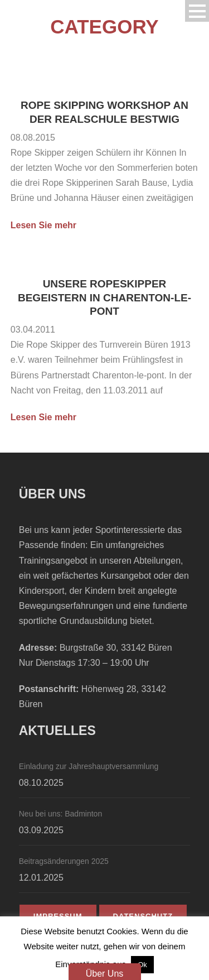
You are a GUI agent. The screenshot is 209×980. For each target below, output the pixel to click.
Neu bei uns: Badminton (60, 814)
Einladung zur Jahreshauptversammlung (89, 766)
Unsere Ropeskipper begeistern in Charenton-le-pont (104, 297)
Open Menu (197, 11)
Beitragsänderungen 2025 (64, 861)
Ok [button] (142, 965)
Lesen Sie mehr (43, 225)
